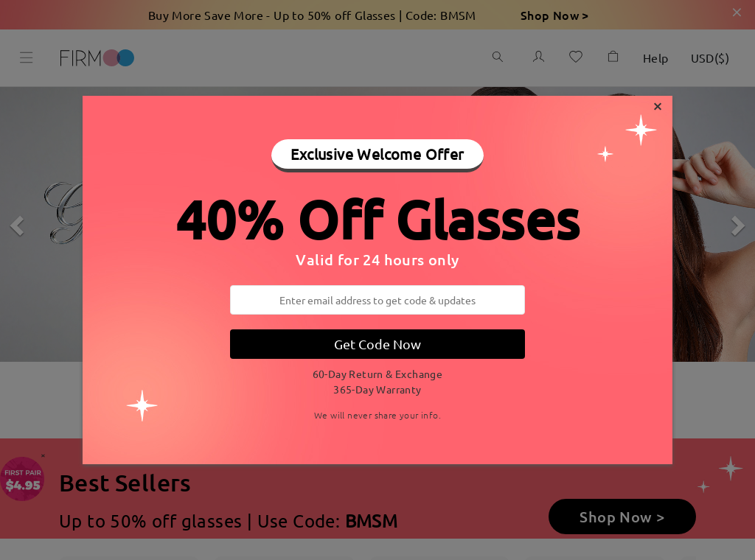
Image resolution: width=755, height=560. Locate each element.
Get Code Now (377, 344)
